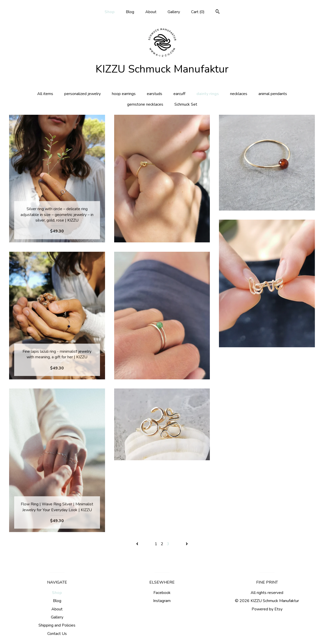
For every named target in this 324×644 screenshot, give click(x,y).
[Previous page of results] (138, 544)
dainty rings (208, 94)
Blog (130, 12)
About (151, 12)
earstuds (155, 94)
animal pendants (273, 94)
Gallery (174, 12)
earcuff (179, 94)
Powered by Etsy (267, 609)
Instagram (162, 601)
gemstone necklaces (145, 104)
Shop (110, 12)
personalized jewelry (83, 94)
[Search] (218, 12)
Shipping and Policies (57, 625)
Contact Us (57, 634)
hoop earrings (124, 94)
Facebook (162, 593)
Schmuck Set (186, 104)
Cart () (198, 12)
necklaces (239, 94)
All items (45, 94)
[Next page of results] (187, 544)
